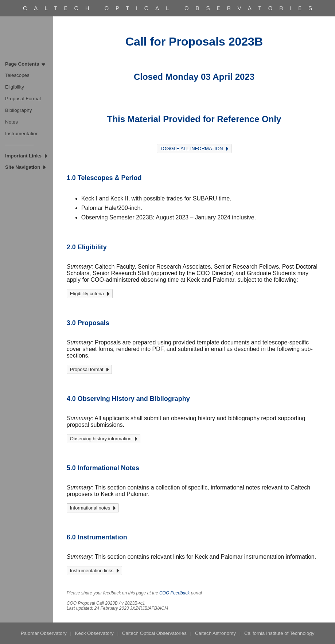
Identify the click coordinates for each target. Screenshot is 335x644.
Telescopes (17, 75)
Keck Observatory (94, 633)
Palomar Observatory (44, 633)
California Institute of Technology (279, 633)
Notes (11, 122)
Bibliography (18, 110)
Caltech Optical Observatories (154, 633)
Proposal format (89, 369)
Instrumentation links (94, 571)
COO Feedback (174, 593)
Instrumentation (22, 134)
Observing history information (104, 439)
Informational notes (93, 508)
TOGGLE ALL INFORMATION (194, 149)
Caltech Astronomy (215, 633)
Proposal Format (23, 99)
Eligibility (15, 87)
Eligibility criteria (90, 294)
